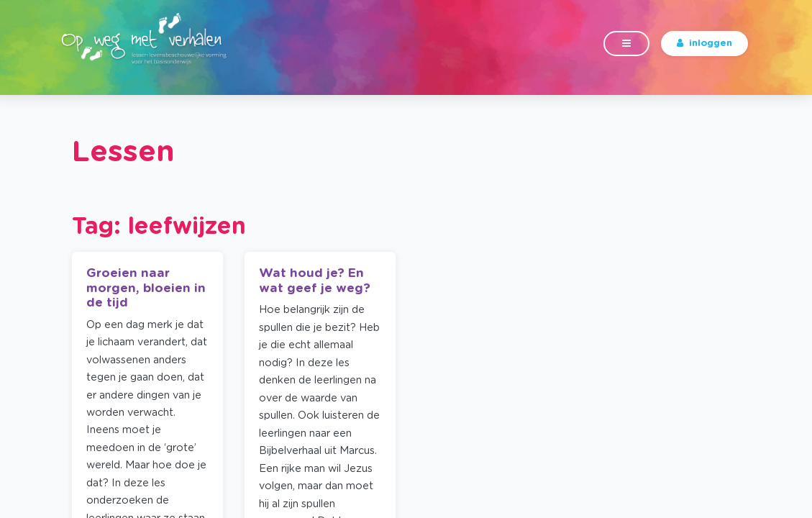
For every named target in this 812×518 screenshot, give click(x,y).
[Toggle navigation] (626, 52)
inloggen (704, 51)
